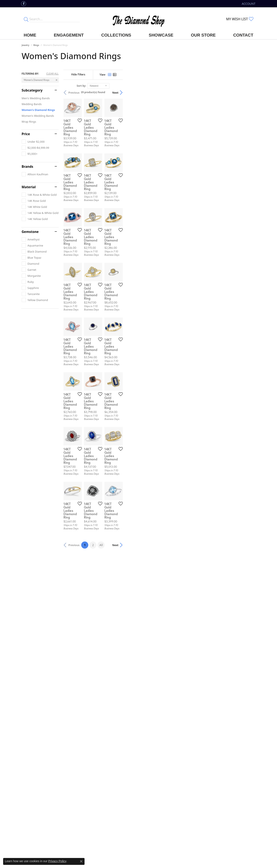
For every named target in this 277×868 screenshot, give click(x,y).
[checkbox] (33, 142)
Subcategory (32, 90)
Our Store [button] (203, 35)
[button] (248, 4)
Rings (36, 45)
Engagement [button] (69, 35)
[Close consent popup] (81, 861)
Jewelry (26, 45)
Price (26, 134)
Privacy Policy (57, 861)
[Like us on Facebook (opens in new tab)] (24, 4)
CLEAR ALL (52, 74)
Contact (243, 35)
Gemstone (30, 232)
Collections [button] (116, 35)
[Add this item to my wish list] (123, 165)
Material (29, 187)
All (167, 766)
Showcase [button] (161, 35)
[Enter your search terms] (55, 19)
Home (30, 35)
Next (248, 93)
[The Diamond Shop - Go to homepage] (138, 19)
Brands (28, 166)
